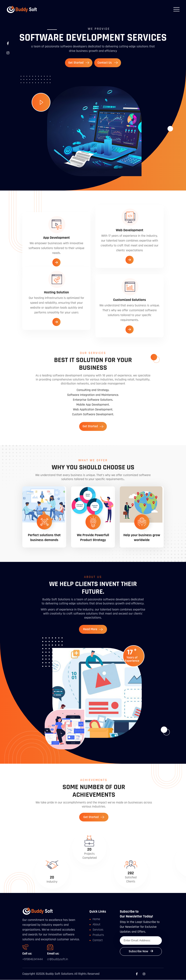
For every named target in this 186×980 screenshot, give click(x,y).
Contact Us (108, 63)
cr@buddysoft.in (58, 959)
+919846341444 (32, 959)
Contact (98, 940)
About (96, 924)
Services (98, 930)
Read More (93, 629)
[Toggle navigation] (176, 9)
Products (98, 935)
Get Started (79, 63)
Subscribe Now (141, 951)
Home (96, 919)
